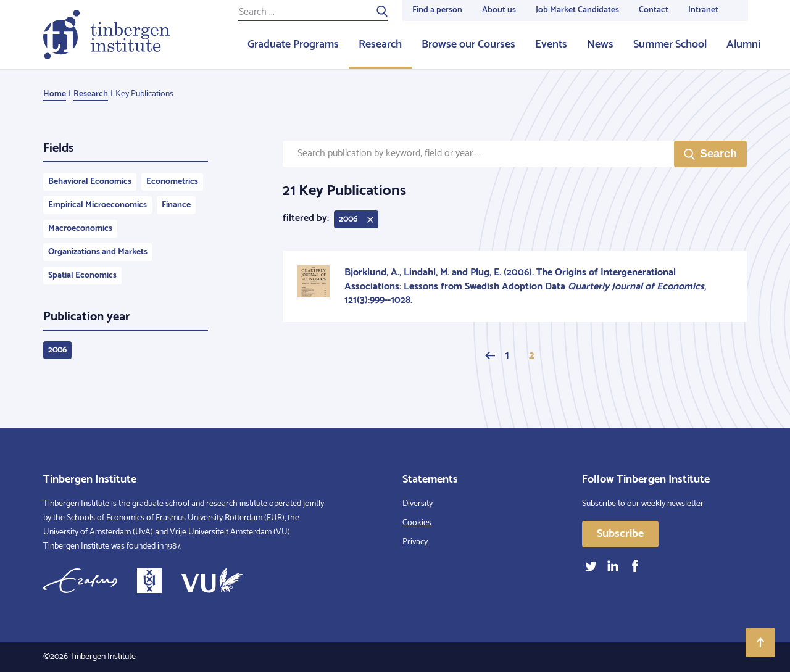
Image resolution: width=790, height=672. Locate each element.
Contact (654, 10)
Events (551, 44)
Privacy (415, 542)
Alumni (743, 44)
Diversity (418, 504)
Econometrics (172, 182)
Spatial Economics (82, 276)
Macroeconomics (80, 229)
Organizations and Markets (98, 252)
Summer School (670, 44)
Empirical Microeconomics (98, 205)
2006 (57, 350)
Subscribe (620, 534)
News (600, 44)
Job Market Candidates (577, 10)
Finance (176, 205)
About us (499, 10)
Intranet (703, 10)
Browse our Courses (468, 44)
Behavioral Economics (90, 182)
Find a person (437, 10)
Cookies (417, 523)
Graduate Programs (293, 44)
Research (380, 44)
